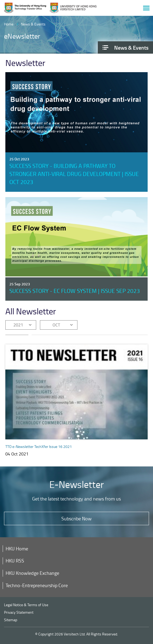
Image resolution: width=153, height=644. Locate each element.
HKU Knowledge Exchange (32, 573)
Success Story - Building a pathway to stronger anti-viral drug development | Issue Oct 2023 (74, 174)
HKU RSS (15, 561)
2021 (18, 325)
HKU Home (17, 549)
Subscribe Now (76, 518)
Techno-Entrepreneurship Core (37, 585)
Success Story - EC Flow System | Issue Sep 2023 (75, 291)
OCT (56, 325)
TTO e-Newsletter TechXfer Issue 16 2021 (39, 446)
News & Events (33, 24)
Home (9, 24)
